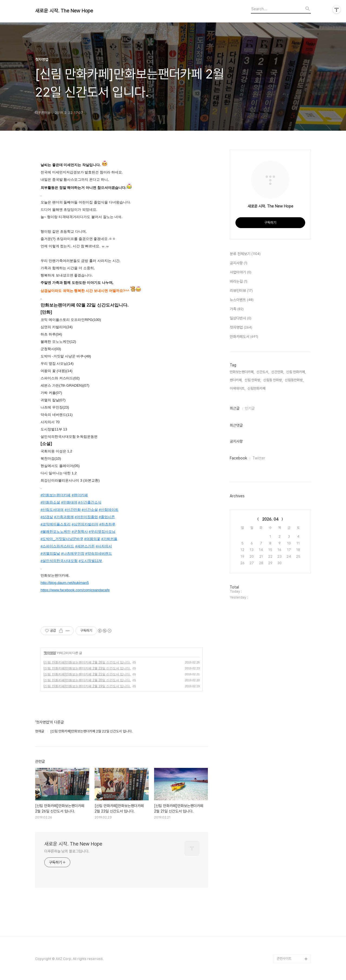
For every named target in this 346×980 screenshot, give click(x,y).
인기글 (250, 408)
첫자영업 (50, 653)
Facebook (238, 458)
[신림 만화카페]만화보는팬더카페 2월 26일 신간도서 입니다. (87, 662)
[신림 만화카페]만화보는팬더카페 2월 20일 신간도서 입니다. (87, 680)
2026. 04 (270, 519)
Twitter (259, 458)
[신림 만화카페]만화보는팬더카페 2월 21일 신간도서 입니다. (87, 674)
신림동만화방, (294, 380)
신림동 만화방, (273, 380)
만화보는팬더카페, (242, 372)
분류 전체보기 (245, 254)
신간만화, (278, 372)
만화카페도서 (244, 337)
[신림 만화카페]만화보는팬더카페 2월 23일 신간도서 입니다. (87, 668)
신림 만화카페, (296, 372)
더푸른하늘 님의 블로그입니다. (67, 851)
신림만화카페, (257, 388)
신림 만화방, (253, 380)
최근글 (235, 408)
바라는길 (239, 282)
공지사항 (239, 263)
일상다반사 (241, 318)
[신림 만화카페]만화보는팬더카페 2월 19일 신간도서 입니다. (87, 686)
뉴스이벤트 (242, 300)
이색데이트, (238, 388)
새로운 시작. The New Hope (64, 11)
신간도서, (263, 372)
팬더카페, (236, 380)
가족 (237, 309)
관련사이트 (284, 958)
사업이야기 (241, 272)
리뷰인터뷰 (241, 291)
